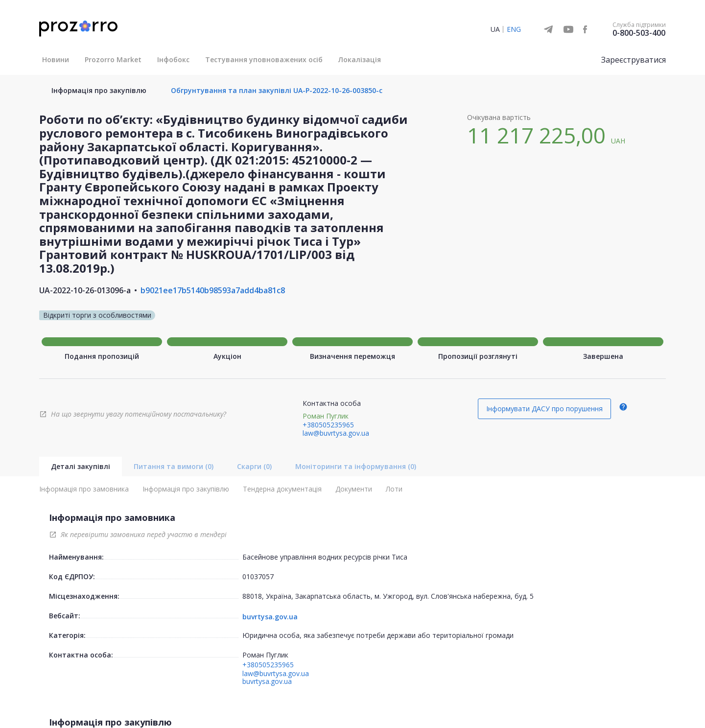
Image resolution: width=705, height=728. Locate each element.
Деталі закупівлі (81, 466)
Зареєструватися (634, 60)
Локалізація (360, 59)
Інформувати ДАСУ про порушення (544, 409)
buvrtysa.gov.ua (270, 617)
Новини (56, 59)
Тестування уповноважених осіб (264, 59)
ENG (514, 29)
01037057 (258, 576)
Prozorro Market (113, 59)
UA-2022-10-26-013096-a (85, 290)
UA (495, 29)
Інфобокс (173, 59)
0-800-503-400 (639, 33)
